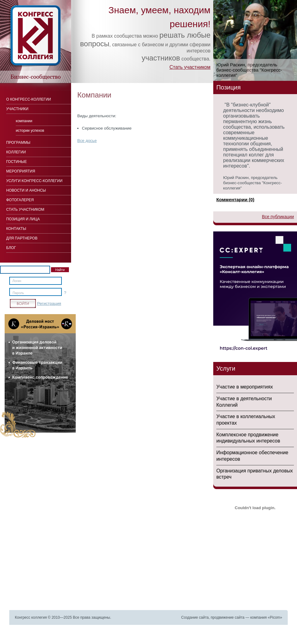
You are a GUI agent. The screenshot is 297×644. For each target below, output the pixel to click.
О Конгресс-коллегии (29, 99)
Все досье (87, 141)
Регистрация (49, 303)
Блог (11, 248)
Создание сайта (195, 617)
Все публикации (278, 217)
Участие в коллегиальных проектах (246, 420)
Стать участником (190, 67)
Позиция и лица (23, 219)
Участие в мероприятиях (245, 387)
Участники (17, 109)
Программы (18, 143)
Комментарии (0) (235, 199)
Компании (24, 121)
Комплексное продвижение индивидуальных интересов (248, 438)
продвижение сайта (228, 617)
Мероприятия (21, 171)
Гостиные (17, 162)
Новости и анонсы (26, 190)
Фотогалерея (20, 200)
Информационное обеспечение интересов (252, 456)
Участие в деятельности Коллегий (244, 402)
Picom (275, 617)
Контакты (16, 229)
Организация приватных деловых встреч (255, 474)
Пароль (18, 293)
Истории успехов (30, 131)
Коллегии (16, 152)
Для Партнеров (22, 238)
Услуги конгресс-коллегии (34, 181)
